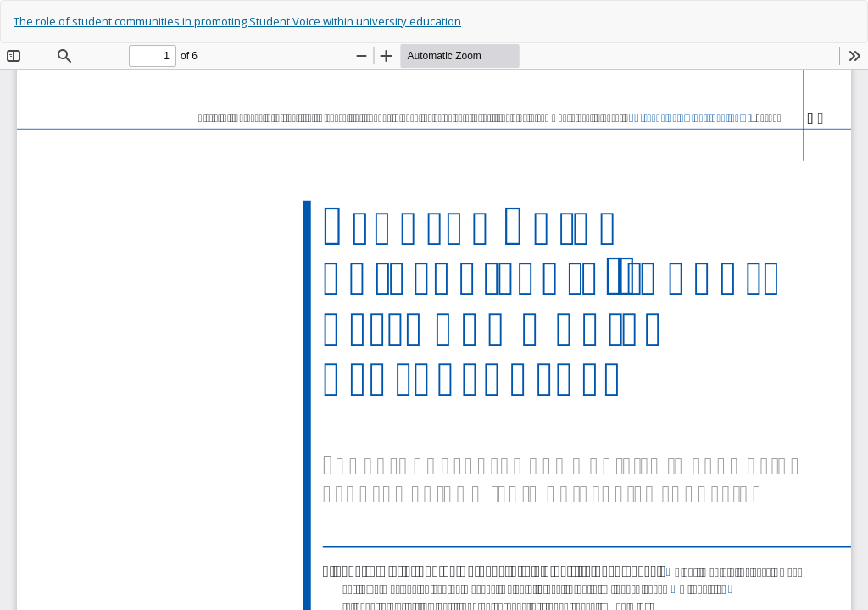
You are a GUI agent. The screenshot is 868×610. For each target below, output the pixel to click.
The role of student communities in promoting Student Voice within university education (237, 21)
